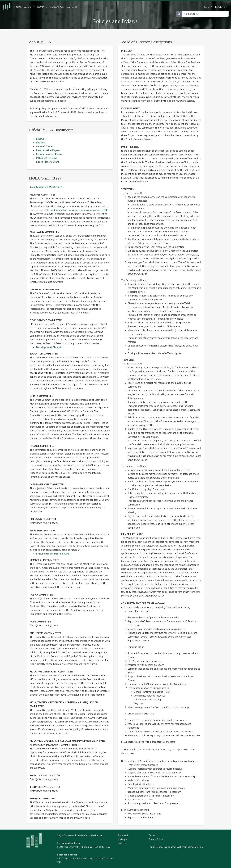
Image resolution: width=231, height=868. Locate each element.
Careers (72, 7)
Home (18, 7)
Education (57, 7)
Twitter (122, 843)
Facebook (123, 835)
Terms (152, 835)
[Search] (205, 14)
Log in (208, 7)
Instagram (123, 839)
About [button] (28, 7)
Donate (42, 7)
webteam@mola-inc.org (190, 847)
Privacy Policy (156, 839)
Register (221, 7)
